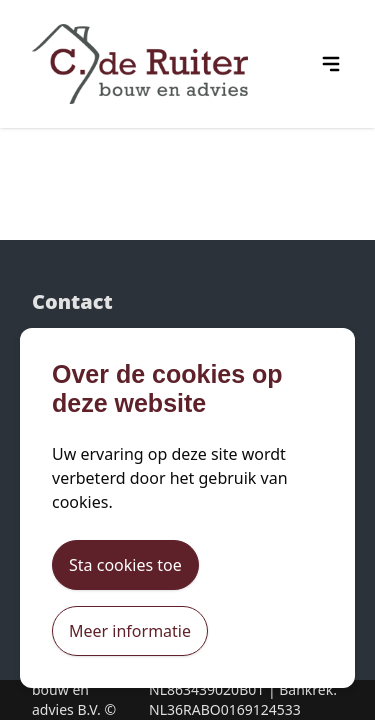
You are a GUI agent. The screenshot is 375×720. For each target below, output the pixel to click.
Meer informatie (130, 631)
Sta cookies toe (125, 565)
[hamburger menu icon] (331, 64)
